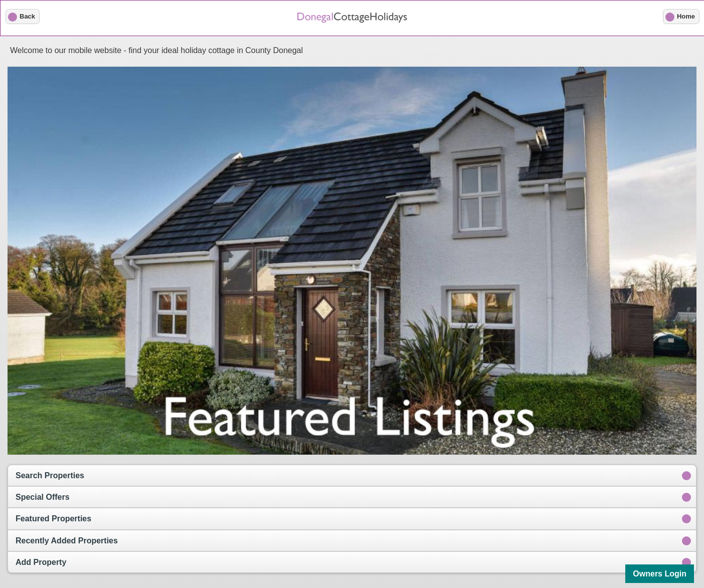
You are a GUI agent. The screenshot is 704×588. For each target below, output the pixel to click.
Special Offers (43, 497)
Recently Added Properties (67, 541)
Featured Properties (53, 519)
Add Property (41, 562)
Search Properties (50, 475)
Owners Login (660, 574)
